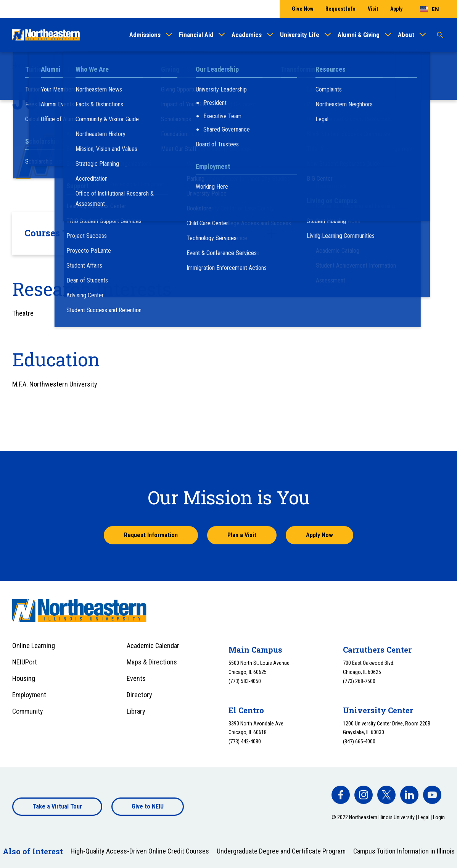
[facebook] (341, 795)
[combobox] (430, 9)
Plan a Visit (242, 535)
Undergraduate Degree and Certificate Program (281, 851)
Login (439, 817)
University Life (300, 35)
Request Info (340, 9)
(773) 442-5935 (130, 158)
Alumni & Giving (359, 35)
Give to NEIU (148, 806)
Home (19, 66)
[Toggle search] (440, 35)
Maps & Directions (152, 662)
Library (136, 711)
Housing (24, 678)
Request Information (151, 535)
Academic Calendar (153, 646)
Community (28, 711)
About (406, 35)
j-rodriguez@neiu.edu (136, 168)
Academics (247, 35)
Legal (424, 817)
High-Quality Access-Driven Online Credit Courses (140, 851)
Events (136, 678)
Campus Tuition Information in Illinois (404, 851)
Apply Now (319, 535)
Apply (396, 9)
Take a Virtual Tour (57, 806)
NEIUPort (25, 662)
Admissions (145, 35)
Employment (29, 695)
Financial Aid (196, 35)
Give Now (303, 9)
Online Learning (34, 646)
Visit (373, 9)
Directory (139, 695)
